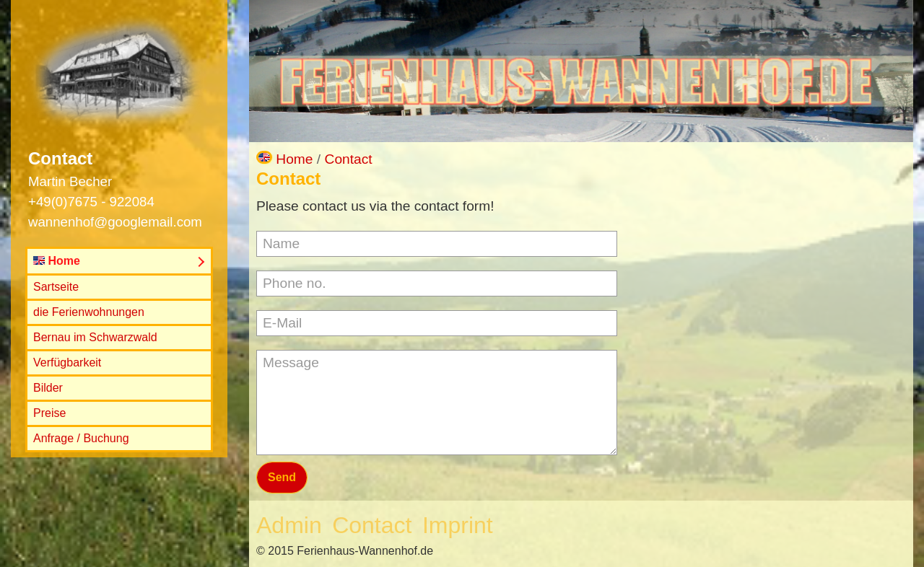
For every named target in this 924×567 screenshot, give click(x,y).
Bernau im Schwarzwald (95, 337)
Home (57, 261)
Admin (289, 525)
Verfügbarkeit (67, 362)
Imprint (458, 525)
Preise (49, 413)
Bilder (48, 388)
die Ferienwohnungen (89, 312)
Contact (349, 159)
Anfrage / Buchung (81, 438)
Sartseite (56, 287)
